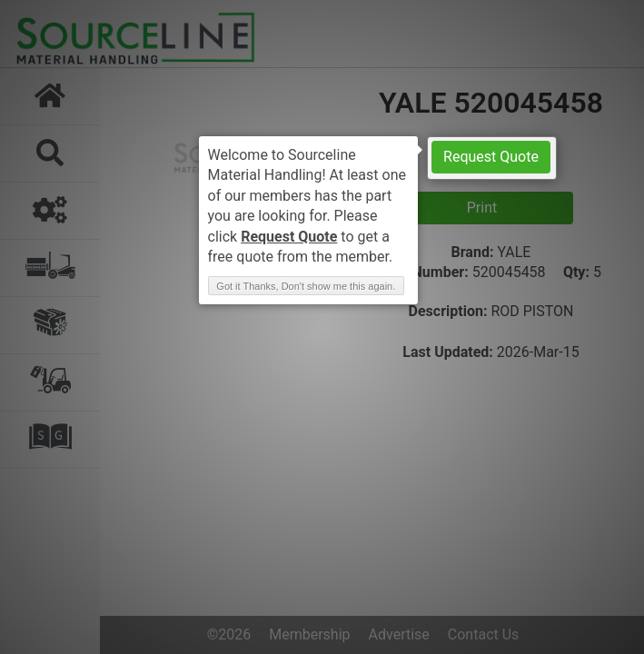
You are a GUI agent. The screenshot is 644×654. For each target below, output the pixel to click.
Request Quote (491, 157)
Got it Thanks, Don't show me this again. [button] (306, 286)
